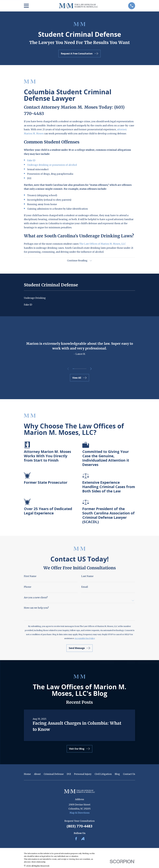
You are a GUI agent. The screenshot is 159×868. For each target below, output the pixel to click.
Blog (117, 775)
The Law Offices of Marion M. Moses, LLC (102, 244)
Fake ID (31, 160)
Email (85, 587)
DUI (69, 775)
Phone (28, 587)
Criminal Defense (54, 775)
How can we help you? (36, 608)
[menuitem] (80, 298)
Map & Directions (80, 813)
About (37, 775)
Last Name (87, 577)
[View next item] (92, 369)
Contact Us (129, 775)
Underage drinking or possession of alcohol (52, 165)
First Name (30, 577)
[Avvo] (83, 839)
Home (27, 775)
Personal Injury (83, 775)
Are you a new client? (36, 598)
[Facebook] (76, 839)
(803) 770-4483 (80, 826)
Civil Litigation (103, 775)
